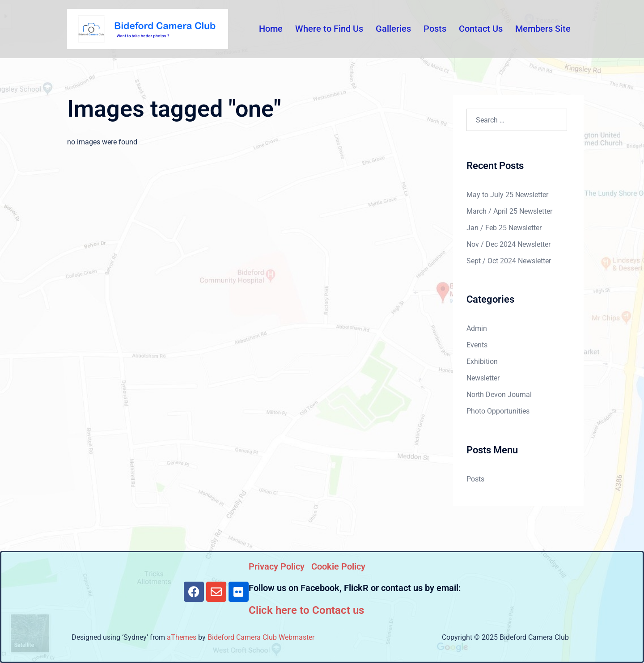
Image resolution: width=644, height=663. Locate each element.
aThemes (182, 637)
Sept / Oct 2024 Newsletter (509, 261)
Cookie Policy (338, 566)
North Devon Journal (499, 395)
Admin (477, 328)
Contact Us (481, 29)
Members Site (543, 29)
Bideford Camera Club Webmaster (261, 637)
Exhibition (482, 361)
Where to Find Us (329, 29)
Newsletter (483, 378)
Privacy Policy (277, 566)
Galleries (393, 29)
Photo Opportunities (498, 411)
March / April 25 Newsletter (509, 211)
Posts (435, 29)
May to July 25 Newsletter (507, 195)
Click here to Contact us (306, 610)
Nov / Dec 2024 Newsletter (508, 244)
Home (271, 29)
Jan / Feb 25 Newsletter (504, 228)
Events (477, 345)
